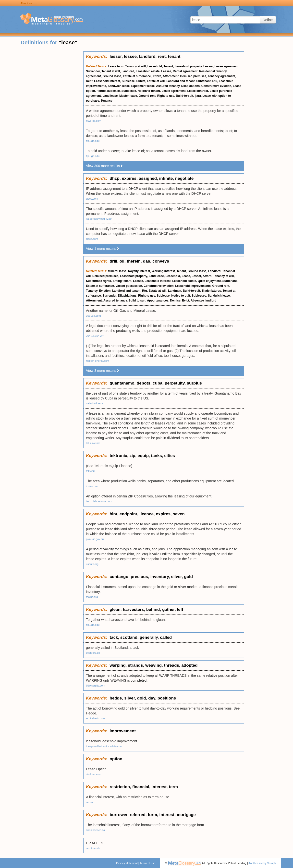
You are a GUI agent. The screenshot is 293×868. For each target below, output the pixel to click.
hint (113, 514)
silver (176, 577)
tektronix (118, 456)
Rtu (215, 81)
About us (26, 3)
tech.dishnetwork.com (99, 501)
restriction (120, 787)
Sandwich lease (119, 86)
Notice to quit (181, 296)
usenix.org (92, 564)
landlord (147, 56)
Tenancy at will (135, 66)
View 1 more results (103, 249)
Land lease (110, 96)
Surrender (93, 71)
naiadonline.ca (95, 403)
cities (169, 456)
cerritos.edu (93, 848)
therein (134, 261)
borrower (118, 815)
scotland (129, 637)
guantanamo (122, 383)
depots (144, 383)
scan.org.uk (93, 653)
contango (119, 577)
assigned (148, 178)
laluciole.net (93, 443)
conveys (161, 261)
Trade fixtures (211, 291)
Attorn (157, 76)
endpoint (128, 514)
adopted (189, 665)
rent (162, 56)
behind (153, 609)
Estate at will (156, 81)
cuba (158, 383)
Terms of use (148, 863)
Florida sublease (108, 91)
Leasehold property (188, 66)
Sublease (128, 81)
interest (159, 787)
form (152, 815)
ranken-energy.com (98, 361)
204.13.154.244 (95, 336)
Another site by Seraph (262, 863)
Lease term (116, 66)
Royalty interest (139, 271)
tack (114, 637)
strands (135, 665)
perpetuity (175, 383)
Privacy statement (127, 863)
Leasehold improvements (193, 286)
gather (168, 609)
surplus (194, 383)
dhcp (115, 178)
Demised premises (193, 76)
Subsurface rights (98, 281)
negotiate (184, 178)
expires (129, 178)
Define (268, 20)
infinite (166, 178)
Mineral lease (117, 271)
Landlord (128, 71)
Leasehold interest (107, 81)
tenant (174, 56)
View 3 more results (103, 371)
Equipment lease (143, 86)
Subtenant (203, 81)
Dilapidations (190, 86)
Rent (89, 81)
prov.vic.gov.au (95, 539)
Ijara (198, 96)
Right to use (166, 96)
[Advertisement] (42, 125)
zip (133, 456)
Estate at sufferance (137, 76)
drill (113, 261)
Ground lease (112, 76)
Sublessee (129, 91)
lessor (116, 56)
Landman (175, 291)
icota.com (92, 486)
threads (171, 665)
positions (167, 698)
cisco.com (92, 199)
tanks (156, 456)
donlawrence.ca (95, 830)
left (180, 609)
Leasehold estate (148, 71)
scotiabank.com (95, 718)
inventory (160, 577)
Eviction (105, 291)
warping (117, 665)
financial (141, 787)
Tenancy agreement (221, 76)
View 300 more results (105, 166)
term (173, 787)
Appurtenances (158, 301)
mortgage (186, 815)
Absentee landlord (203, 301)
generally (149, 637)
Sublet (141, 81)
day (152, 698)
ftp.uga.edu (93, 141)
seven (179, 514)
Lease (186, 276)
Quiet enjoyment (209, 281)
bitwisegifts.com (96, 686)
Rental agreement (185, 71)
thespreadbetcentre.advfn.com (104, 746)
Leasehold (155, 66)
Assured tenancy (168, 86)
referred (138, 815)
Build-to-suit (185, 96)
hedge (116, 698)
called (166, 637)
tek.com (91, 471)
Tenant (168, 66)
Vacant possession (129, 286)
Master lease (128, 96)
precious (139, 577)
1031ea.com (93, 316)
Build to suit (137, 301)
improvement (123, 731)
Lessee (166, 71)
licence (146, 514)
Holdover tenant (149, 91)
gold (188, 577)
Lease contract (198, 91)
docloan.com (94, 774)
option (116, 759)
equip (143, 456)
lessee (130, 56)
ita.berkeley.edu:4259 (99, 219)
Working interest (163, 271)
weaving (153, 665)
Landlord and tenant (180, 81)
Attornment (171, 76)
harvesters (133, 609)
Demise (175, 301)
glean (115, 609)
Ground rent (147, 96)
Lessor (208, 66)
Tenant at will (111, 71)
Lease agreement (226, 66)
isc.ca (89, 802)
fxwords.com (94, 121)
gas (146, 261)
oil (122, 261)
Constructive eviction (216, 86)
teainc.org (92, 597)
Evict (186, 301)
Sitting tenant (122, 281)
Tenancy (107, 101)
